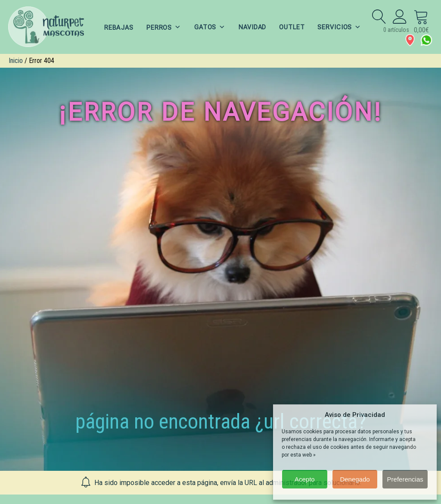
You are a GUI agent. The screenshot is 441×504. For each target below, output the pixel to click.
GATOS (210, 27)
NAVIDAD (253, 27)
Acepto (305, 479)
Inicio (16, 61)
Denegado (355, 479)
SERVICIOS (340, 27)
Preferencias (405, 479)
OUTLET (292, 27)
